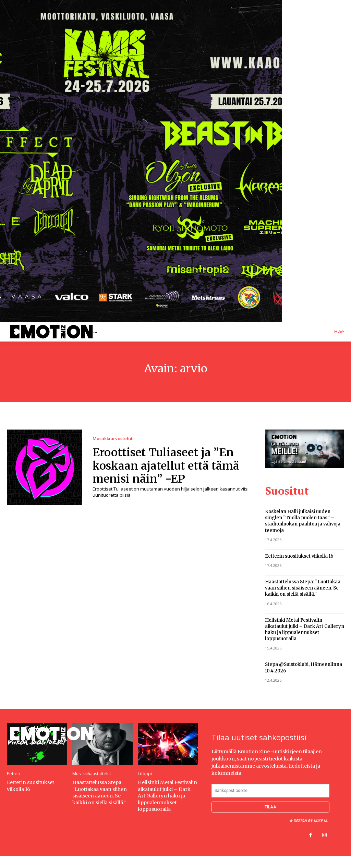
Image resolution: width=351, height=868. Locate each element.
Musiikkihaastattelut (91, 773)
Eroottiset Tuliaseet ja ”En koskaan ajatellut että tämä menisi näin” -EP (166, 466)
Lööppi (145, 773)
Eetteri (13, 773)
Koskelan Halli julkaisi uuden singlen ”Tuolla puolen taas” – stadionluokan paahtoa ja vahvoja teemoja (303, 520)
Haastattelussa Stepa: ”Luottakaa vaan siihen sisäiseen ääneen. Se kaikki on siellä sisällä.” (303, 587)
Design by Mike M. (311, 820)
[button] (339, 332)
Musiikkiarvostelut (113, 439)
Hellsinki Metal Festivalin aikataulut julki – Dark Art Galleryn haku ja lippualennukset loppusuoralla (305, 629)
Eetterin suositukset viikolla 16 (299, 555)
